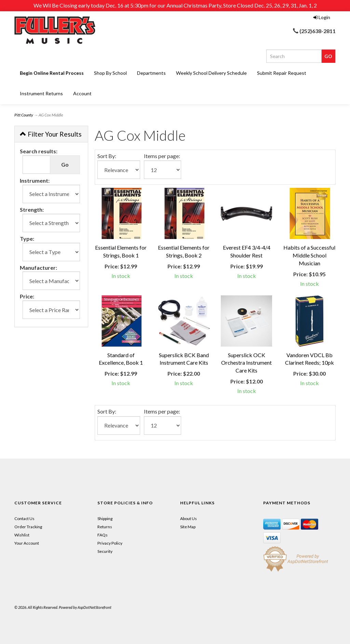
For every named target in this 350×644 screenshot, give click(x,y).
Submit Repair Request (282, 73)
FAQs (103, 535)
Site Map (188, 527)
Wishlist (22, 535)
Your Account (27, 543)
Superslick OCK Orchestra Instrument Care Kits (246, 363)
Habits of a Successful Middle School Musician (309, 255)
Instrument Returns (41, 93)
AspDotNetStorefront (95, 607)
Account (82, 93)
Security (105, 551)
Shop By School (110, 73)
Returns (105, 527)
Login (322, 17)
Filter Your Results (51, 134)
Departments (151, 73)
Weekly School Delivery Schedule (211, 73)
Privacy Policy (110, 543)
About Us (189, 519)
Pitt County (24, 115)
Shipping (105, 519)
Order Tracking (28, 527)
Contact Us (24, 519)
